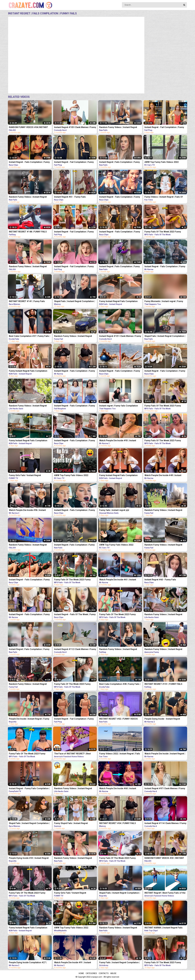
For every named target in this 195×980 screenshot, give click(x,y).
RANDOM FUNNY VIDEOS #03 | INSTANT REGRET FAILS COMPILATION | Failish (164, 858)
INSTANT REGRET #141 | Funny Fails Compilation (27, 302)
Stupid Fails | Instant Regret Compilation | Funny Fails (75, 302)
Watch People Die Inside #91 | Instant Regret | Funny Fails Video (73, 963)
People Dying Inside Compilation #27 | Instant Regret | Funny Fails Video (28, 963)
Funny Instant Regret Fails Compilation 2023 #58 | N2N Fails (28, 928)
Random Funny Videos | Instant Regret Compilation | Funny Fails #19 (73, 789)
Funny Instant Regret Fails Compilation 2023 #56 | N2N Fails (28, 441)
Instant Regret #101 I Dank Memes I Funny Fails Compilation (120, 336)
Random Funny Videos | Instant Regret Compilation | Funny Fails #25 (73, 336)
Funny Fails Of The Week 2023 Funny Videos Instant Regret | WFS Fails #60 (118, 615)
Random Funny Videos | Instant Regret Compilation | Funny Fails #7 (28, 684)
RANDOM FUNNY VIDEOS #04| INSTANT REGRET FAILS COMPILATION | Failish (28, 128)
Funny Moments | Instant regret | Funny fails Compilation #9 (164, 302)
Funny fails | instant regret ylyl (114, 510)
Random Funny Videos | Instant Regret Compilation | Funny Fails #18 (163, 615)
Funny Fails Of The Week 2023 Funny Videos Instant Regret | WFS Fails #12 (28, 754)
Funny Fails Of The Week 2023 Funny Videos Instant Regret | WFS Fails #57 (73, 580)
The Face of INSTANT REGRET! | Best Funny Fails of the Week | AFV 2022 (72, 754)
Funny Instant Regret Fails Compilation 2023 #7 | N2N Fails (118, 476)
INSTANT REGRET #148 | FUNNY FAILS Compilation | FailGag (28, 232)
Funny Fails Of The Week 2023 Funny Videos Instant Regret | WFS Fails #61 (73, 684)
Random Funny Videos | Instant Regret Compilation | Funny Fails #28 (163, 545)
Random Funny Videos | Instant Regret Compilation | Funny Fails (118, 128)
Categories (91, 973)
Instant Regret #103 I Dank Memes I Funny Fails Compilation (75, 128)
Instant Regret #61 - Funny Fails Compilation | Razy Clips (70, 197)
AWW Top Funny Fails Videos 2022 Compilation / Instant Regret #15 (116, 545)
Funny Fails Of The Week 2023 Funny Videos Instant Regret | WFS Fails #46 (163, 232)
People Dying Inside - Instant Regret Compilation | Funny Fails (162, 719)
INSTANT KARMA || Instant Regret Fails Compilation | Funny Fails (164, 928)
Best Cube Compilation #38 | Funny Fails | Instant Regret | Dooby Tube (120, 684)
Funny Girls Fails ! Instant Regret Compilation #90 (70, 893)
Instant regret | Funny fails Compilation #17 (119, 406)
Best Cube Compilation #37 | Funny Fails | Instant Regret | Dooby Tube (30, 336)
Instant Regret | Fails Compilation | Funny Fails (120, 162)
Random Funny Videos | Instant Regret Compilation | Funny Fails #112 (163, 649)
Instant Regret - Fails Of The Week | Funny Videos (75, 615)
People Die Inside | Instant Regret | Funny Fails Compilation (29, 719)
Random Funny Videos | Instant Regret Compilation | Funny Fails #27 (163, 510)
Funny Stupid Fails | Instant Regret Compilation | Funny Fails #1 (71, 824)
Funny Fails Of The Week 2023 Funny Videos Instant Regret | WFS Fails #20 (118, 858)
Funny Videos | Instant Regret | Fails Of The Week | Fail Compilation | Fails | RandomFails (164, 197)
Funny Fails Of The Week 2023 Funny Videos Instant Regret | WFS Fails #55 (163, 963)
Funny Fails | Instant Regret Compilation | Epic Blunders (120, 963)
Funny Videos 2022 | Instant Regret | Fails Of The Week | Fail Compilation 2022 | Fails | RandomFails (120, 754)
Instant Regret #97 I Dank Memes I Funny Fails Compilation (165, 789)
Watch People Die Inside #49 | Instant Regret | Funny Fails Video (163, 476)
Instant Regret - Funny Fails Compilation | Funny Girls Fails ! (29, 789)
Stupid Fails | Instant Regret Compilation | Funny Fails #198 (29, 824)
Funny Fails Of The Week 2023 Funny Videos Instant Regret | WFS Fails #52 (28, 893)
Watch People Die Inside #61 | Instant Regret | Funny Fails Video (118, 580)
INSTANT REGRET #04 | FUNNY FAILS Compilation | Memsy (118, 824)
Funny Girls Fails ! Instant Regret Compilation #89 (25, 476)
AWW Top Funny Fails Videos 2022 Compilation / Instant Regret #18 (162, 162)
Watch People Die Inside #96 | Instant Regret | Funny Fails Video (27, 510)
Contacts (104, 973)
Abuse (113, 973)
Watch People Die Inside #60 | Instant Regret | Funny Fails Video (118, 789)
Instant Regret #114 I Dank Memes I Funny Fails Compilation (165, 824)
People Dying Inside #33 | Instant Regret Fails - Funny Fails (29, 858)
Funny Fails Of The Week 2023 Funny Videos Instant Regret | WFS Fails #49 (163, 441)
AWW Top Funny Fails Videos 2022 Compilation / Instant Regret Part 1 (71, 928)
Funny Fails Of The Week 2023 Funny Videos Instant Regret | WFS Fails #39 (163, 406)
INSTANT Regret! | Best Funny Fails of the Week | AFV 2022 (165, 893)
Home (81, 973)
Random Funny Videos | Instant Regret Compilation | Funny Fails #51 (28, 406)
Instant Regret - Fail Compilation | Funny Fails (164, 128)
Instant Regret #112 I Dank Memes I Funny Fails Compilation (75, 649)
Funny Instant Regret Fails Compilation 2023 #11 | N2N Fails (118, 302)
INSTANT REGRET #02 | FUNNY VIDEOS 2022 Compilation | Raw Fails (118, 719)
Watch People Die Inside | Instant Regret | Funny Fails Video (165, 754)
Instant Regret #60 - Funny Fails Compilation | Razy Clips (160, 580)
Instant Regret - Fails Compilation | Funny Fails (29, 162)
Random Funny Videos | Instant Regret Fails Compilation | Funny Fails (28, 267)
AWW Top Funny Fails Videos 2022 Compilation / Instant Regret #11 (71, 476)
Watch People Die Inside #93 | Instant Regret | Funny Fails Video (118, 441)
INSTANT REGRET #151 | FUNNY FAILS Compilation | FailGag (163, 684)
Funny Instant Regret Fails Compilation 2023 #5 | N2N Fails (28, 371)
